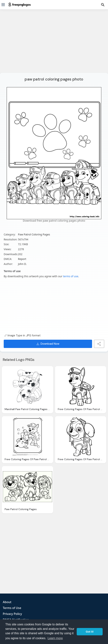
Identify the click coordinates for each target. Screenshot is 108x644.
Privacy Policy (12, 614)
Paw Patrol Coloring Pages (34, 234)
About (7, 602)
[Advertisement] (54, 43)
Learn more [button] (55, 638)
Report (22, 259)
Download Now (48, 344)
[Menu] (3, 5)
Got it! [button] (90, 632)
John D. (22, 264)
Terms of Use (12, 608)
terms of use (71, 276)
